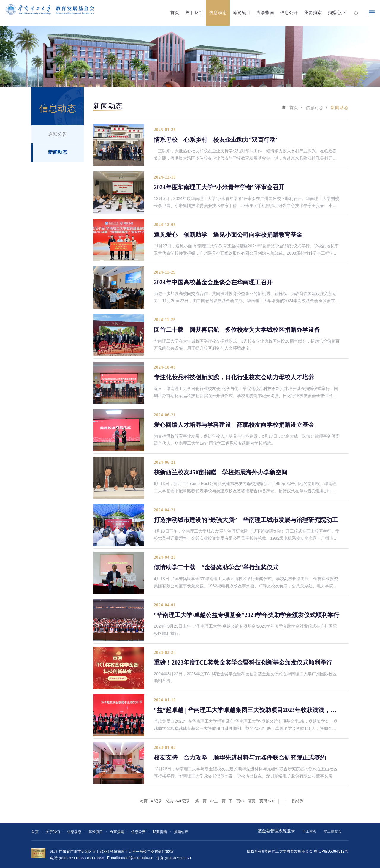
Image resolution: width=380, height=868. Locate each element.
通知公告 (58, 134)
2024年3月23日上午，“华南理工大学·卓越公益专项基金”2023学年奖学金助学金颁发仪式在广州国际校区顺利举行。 (245, 630)
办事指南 (265, 12)
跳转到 (299, 801)
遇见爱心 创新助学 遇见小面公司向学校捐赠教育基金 (228, 235)
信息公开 (289, 12)
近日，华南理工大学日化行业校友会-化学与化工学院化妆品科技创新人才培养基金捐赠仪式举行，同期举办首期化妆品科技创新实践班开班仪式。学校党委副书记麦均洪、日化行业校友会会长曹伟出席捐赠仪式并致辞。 (246, 393)
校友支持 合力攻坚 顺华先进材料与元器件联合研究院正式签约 (240, 757)
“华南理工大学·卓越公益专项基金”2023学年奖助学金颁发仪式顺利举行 (247, 615)
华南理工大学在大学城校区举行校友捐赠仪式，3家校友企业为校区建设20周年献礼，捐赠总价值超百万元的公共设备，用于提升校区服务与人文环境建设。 (247, 345)
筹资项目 (242, 12)
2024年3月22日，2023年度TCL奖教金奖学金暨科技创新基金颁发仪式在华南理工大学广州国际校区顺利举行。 (245, 677)
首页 (175, 12)
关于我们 (194, 12)
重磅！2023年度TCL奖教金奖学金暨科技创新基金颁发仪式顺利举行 (243, 662)
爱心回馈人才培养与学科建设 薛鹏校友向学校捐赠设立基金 (234, 425)
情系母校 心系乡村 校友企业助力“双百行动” (216, 140)
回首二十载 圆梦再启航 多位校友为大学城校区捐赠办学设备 (237, 330)
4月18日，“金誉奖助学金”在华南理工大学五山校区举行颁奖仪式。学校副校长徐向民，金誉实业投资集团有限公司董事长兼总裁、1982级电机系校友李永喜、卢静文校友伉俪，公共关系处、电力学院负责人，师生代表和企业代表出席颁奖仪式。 (246, 583)
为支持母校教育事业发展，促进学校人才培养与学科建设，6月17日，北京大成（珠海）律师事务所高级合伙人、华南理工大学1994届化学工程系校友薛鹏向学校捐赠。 (247, 440)
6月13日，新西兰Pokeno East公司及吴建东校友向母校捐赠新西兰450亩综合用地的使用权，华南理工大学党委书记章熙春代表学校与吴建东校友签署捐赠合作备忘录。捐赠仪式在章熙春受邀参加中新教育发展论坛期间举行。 (245, 488)
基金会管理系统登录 (276, 831)
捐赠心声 (337, 12)
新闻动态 (58, 152)
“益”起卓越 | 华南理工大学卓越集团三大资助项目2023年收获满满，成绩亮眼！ (247, 710)
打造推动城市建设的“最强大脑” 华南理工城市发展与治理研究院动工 (246, 520)
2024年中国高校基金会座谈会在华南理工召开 (213, 282)
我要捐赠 (313, 12)
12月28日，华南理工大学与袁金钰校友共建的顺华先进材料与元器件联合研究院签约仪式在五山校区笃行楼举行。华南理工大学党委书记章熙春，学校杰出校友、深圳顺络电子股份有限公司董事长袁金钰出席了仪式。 (246, 773)
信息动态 (218, 12)
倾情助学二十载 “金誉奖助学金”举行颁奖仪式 (216, 567)
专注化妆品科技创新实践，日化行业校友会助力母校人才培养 (234, 377)
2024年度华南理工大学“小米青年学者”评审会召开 (219, 187)
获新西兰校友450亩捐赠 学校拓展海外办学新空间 (221, 472)
